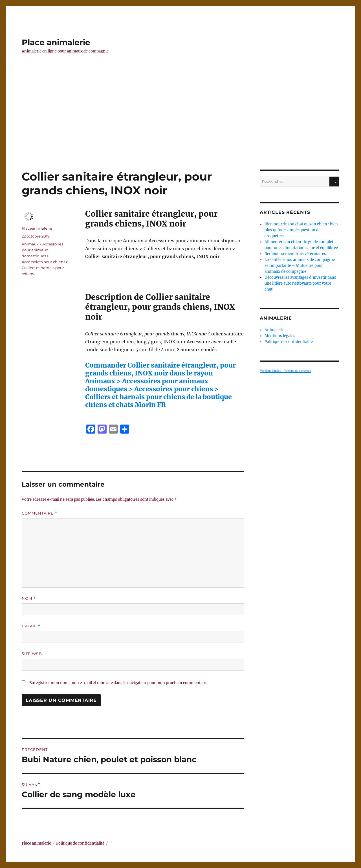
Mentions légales (280, 336)
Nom (29, 598)
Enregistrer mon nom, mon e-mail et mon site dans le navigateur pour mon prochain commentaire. (119, 683)
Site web (32, 654)
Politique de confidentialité (289, 342)
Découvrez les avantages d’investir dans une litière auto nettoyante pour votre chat (300, 283)
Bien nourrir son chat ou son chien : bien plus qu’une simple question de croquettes (301, 230)
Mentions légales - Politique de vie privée (285, 371)
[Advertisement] (180, 128)
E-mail (31, 626)
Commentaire (39, 513)
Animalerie (274, 330)
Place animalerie (56, 42)
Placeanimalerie (37, 228)
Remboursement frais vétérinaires (295, 254)
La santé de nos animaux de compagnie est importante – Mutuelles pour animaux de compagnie (300, 266)
